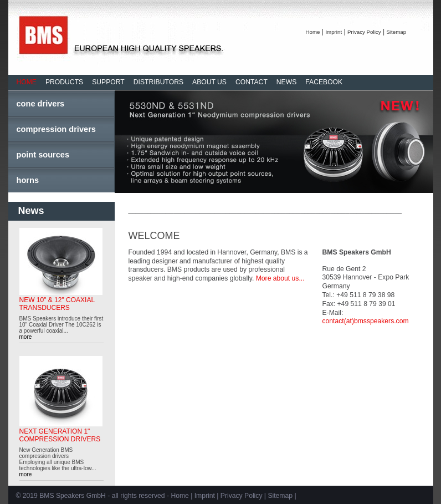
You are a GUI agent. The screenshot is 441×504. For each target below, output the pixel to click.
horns (28, 180)
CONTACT (252, 82)
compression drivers (56, 129)
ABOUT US (209, 82)
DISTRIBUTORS (158, 82)
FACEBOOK (324, 82)
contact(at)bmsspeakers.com (366, 321)
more (26, 337)
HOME (27, 82)
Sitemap (396, 32)
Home (313, 32)
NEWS (286, 82)
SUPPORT (108, 82)
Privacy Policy (364, 32)
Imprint (334, 32)
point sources (43, 155)
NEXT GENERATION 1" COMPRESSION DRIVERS (60, 435)
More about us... (280, 278)
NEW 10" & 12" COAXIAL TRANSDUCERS (57, 304)
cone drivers (41, 104)
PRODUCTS (64, 82)
